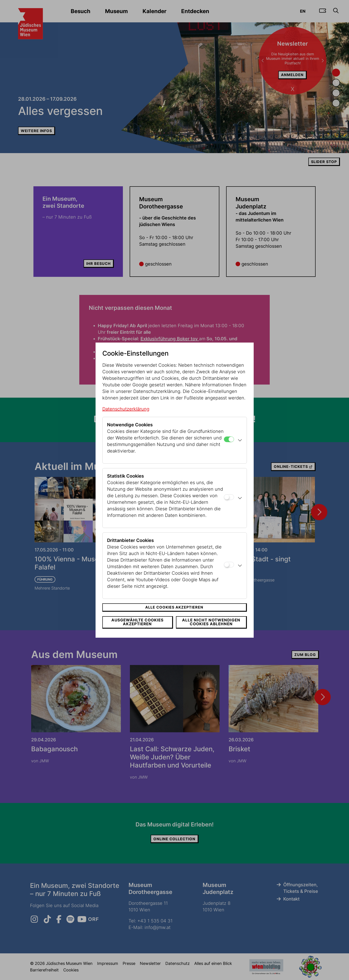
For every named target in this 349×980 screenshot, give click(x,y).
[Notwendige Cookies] (229, 439)
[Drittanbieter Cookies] (229, 565)
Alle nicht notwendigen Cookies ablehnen (211, 622)
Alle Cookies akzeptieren (174, 607)
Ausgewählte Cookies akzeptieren (137, 622)
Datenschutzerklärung (126, 409)
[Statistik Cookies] (229, 497)
